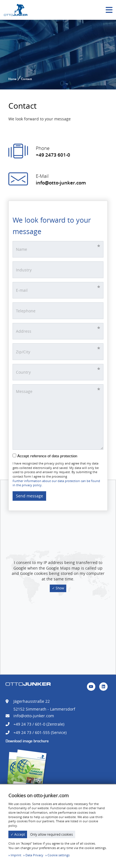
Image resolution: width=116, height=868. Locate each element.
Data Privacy (34, 855)
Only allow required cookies (52, 834)
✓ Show (58, 588)
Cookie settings (59, 855)
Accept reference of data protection (45, 456)
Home (12, 79)
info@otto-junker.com (61, 183)
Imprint (16, 855)
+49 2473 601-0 (53, 155)
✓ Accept (18, 834)
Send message (29, 496)
